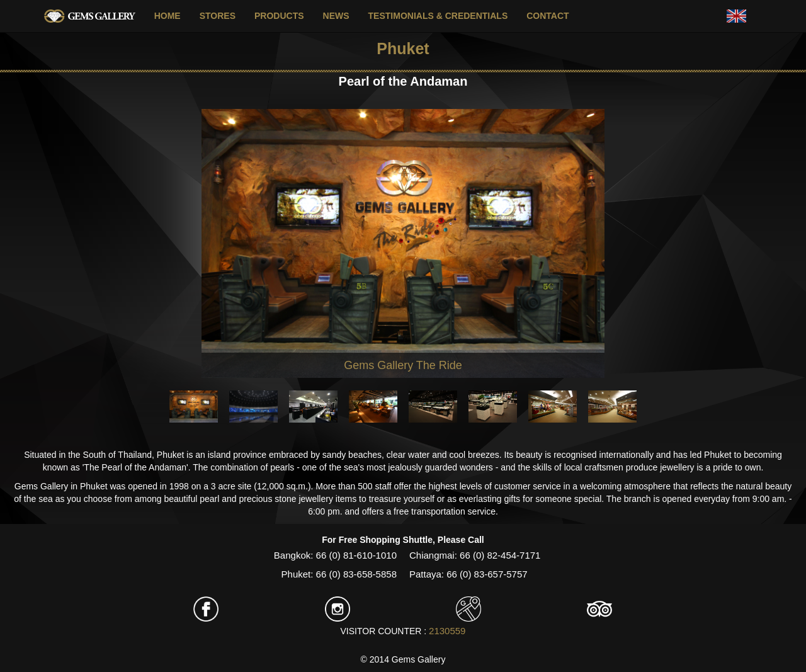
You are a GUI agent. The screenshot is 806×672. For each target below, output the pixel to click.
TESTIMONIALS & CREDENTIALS (438, 16)
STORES (218, 16)
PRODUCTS (279, 16)
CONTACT (548, 16)
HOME (167, 16)
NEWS (336, 16)
